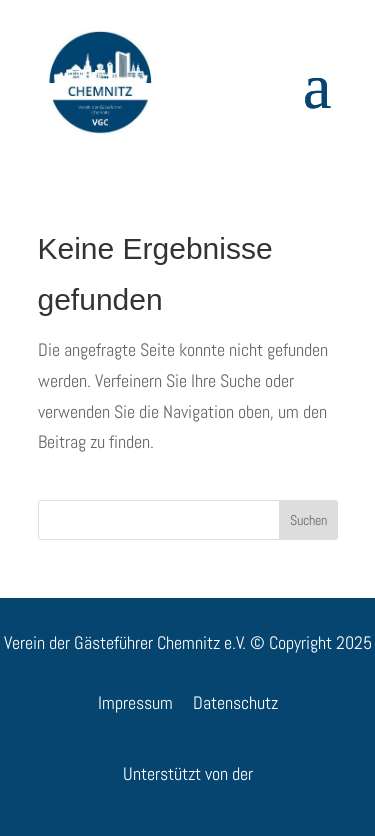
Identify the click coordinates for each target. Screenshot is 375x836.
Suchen (308, 520)
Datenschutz (235, 702)
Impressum (135, 702)
